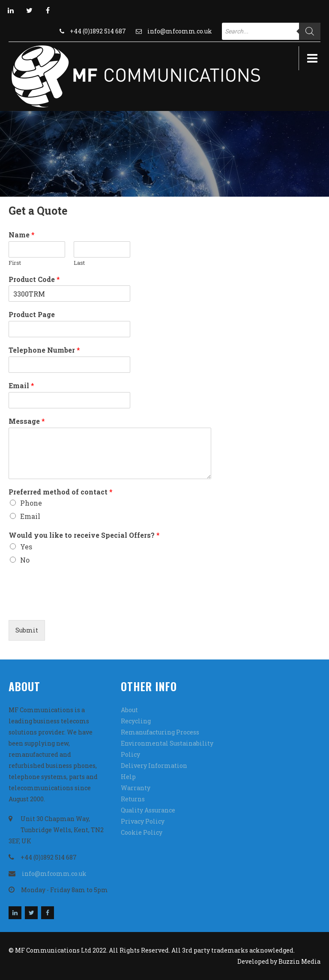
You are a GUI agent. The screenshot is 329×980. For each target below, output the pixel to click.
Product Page (32, 315)
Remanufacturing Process (160, 732)
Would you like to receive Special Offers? (84, 535)
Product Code (34, 279)
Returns (133, 799)
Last (79, 263)
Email (21, 386)
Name (22, 235)
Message (27, 421)
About (129, 710)
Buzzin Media (299, 961)
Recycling (136, 721)
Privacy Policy (143, 821)
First (15, 263)
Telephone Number (44, 350)
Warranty (136, 788)
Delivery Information (154, 766)
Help (128, 777)
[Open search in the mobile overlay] (271, 31)
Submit (27, 630)
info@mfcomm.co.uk (180, 31)
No (25, 560)
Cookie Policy (142, 832)
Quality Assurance (148, 810)
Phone (31, 503)
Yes (26, 547)
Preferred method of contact (61, 492)
